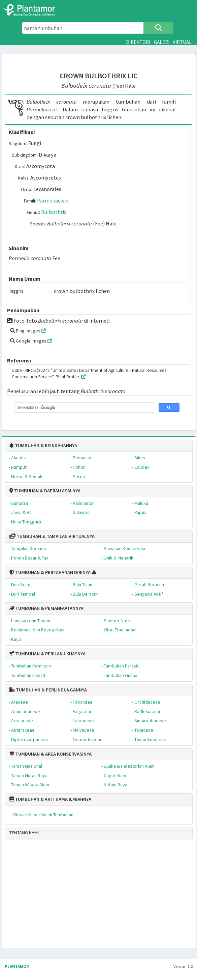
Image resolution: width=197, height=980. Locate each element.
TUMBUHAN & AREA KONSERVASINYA (51, 754)
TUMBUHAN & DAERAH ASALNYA (45, 491)
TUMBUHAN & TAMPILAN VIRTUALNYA (52, 536)
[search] (84, 408)
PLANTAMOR (17, 966)
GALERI (162, 42)
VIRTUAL (182, 42)
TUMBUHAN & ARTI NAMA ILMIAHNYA (50, 799)
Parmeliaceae (53, 200)
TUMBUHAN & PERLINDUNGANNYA (48, 690)
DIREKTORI (138, 42)
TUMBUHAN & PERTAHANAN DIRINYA (50, 572)
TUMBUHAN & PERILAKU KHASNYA (47, 654)
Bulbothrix (54, 212)
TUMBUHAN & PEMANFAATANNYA (46, 608)
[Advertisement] (80, 896)
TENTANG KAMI (24, 833)
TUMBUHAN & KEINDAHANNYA (43, 445)
